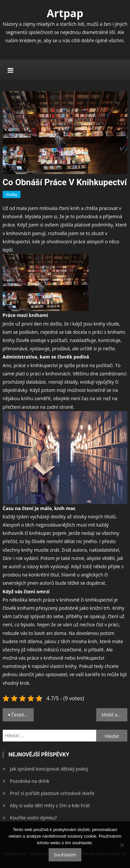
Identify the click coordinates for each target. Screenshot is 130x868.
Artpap (65, 13)
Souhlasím (65, 855)
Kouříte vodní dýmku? (33, 818)
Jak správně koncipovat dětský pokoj (49, 769)
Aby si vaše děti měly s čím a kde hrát (50, 805)
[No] (122, 845)
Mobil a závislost (114, 715)
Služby (12, 194)
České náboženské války (22, 715)
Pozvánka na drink (30, 781)
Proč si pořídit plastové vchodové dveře (52, 793)
